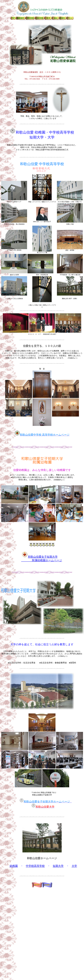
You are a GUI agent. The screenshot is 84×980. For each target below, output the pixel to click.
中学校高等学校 (35, 866)
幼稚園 (14, 866)
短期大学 (58, 866)
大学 (74, 866)
